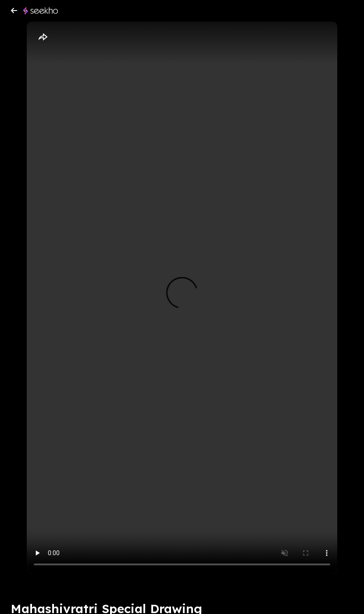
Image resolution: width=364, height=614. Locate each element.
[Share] (43, 37)
